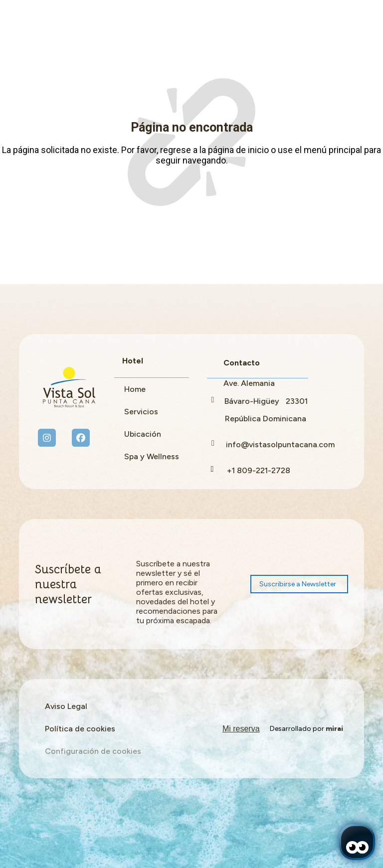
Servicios (141, 412)
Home (135, 389)
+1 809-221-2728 (259, 470)
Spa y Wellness (152, 456)
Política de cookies (80, 729)
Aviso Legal (66, 706)
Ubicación (143, 434)
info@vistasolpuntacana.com (280, 444)
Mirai (334, 729)
